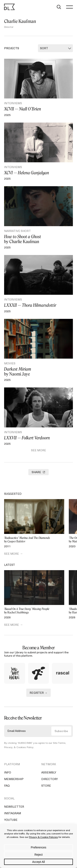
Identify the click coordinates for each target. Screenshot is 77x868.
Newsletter (14, 807)
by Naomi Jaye (38, 372)
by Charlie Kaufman (38, 239)
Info (8, 773)
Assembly (49, 773)
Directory (50, 779)
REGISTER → (38, 693)
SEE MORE (11, 554)
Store (46, 786)
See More (38, 451)
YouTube (11, 820)
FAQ (7, 786)
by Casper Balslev (34, 540)
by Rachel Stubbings (34, 611)
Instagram (13, 814)
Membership (14, 779)
